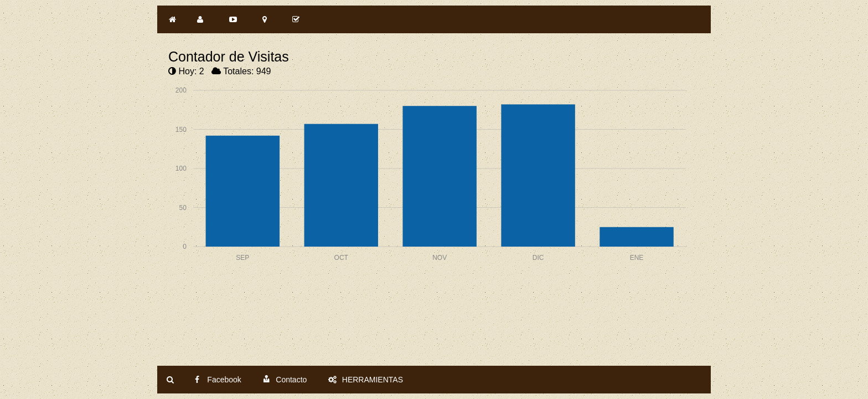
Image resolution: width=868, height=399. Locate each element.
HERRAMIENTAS (366, 380)
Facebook (218, 380)
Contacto (285, 380)
